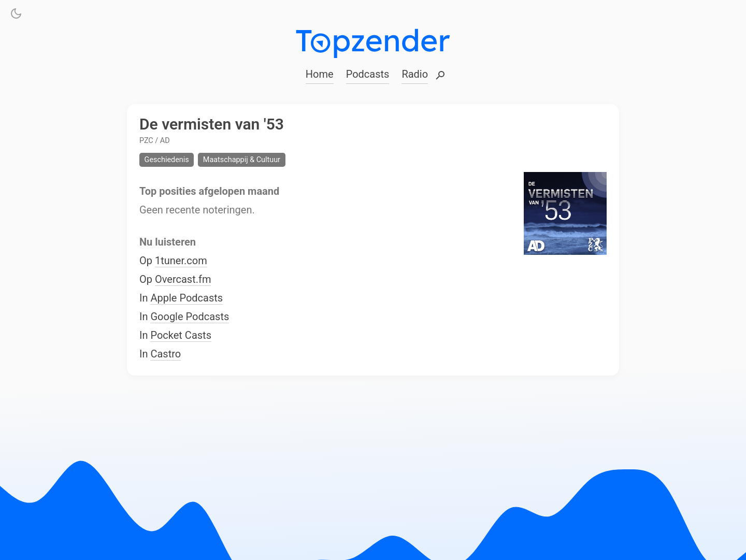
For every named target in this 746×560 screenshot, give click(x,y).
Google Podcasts (190, 317)
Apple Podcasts (187, 298)
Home (320, 74)
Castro (166, 354)
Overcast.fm (183, 280)
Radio (415, 74)
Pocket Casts (181, 336)
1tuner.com (181, 261)
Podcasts (368, 74)
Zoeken (440, 76)
